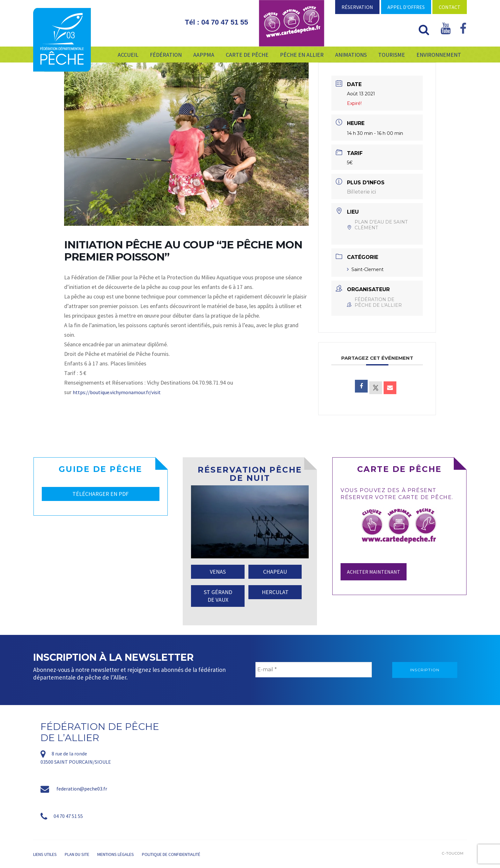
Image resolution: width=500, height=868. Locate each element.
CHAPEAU (275, 572)
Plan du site (77, 854)
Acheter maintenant (374, 572)
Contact (450, 7)
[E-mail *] (314, 670)
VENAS (218, 572)
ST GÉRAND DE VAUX (218, 596)
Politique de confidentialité (171, 854)
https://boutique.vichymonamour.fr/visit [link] (117, 392)
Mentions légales (116, 854)
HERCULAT (275, 592)
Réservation (357, 7)
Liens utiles (45, 854)
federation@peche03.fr (82, 789)
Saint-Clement (365, 269)
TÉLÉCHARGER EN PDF (100, 494)
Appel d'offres (406, 7)
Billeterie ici (361, 192)
